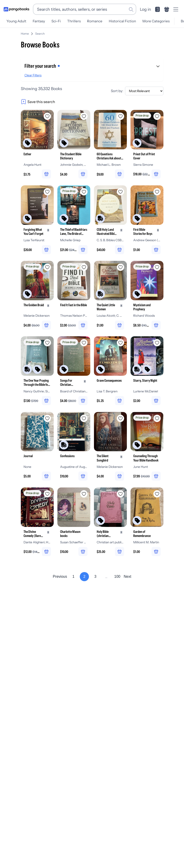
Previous (60, 577)
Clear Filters (33, 75)
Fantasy (39, 21)
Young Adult (16, 21)
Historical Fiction (122, 21)
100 (117, 577)
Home (25, 34)
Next (127, 577)
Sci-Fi (56, 21)
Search (40, 34)
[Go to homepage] (16, 9)
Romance (95, 21)
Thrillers (74, 21)
